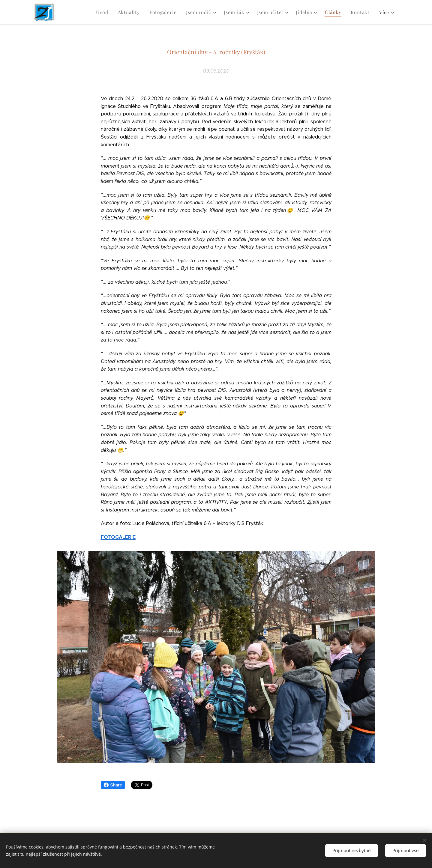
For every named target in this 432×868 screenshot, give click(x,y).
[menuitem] (111, 12)
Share (113, 785)
